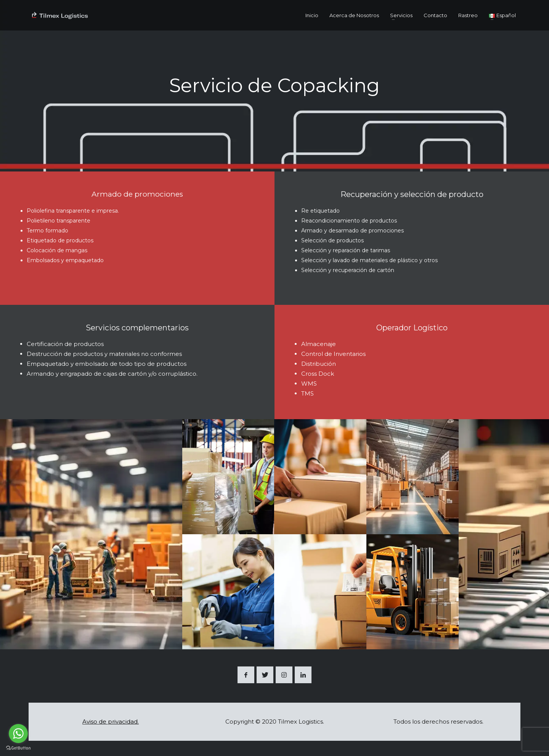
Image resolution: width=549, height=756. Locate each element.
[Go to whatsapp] (18, 734)
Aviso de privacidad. (111, 722)
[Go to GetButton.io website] (18, 748)
